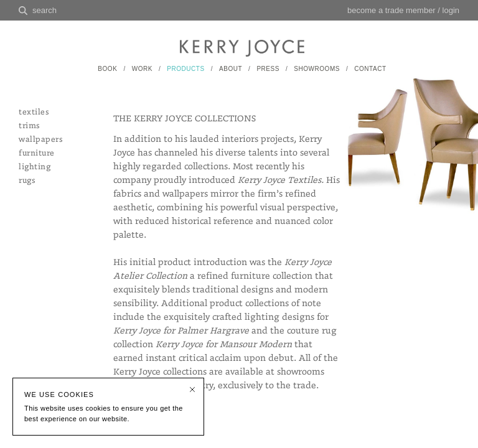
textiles (34, 112)
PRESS (268, 69)
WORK (142, 69)
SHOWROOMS (317, 69)
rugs (27, 181)
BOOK (107, 69)
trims (29, 126)
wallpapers (40, 140)
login (451, 10)
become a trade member (391, 10)
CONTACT (370, 69)
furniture (37, 153)
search (45, 10)
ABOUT (231, 69)
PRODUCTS (185, 69)
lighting (35, 167)
